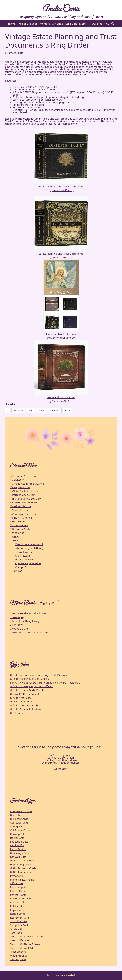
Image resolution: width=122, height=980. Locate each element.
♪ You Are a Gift (19, 629)
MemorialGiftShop (63, 190)
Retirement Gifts (20, 918)
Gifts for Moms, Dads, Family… (28, 690)
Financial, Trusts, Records (61, 334)
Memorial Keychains (22, 880)
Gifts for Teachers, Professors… (28, 705)
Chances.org (23, 556)
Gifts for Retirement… (23, 701)
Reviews (17, 571)
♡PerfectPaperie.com (23, 495)
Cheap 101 (21, 567)
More (85, 24)
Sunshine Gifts (19, 921)
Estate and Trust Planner (61, 397)
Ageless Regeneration (28, 563)
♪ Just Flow (16, 625)
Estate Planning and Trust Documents (61, 186)
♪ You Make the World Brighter (28, 613)
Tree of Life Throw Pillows (25, 944)
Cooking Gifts (18, 834)
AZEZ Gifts (71, 24)
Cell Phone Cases (20, 830)
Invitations (16, 876)
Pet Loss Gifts (18, 902)
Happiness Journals (21, 864)
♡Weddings (17, 533)
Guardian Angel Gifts (22, 860)
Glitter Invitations (20, 872)
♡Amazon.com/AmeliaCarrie (27, 484)
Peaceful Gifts (18, 895)
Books (16, 540)
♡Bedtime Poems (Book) (30, 544)
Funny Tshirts (18, 849)
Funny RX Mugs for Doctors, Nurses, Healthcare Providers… (45, 683)
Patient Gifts (17, 891)
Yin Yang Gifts (18, 959)
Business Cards (19, 819)
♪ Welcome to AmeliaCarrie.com (29, 632)
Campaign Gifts (19, 822)
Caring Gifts (17, 826)
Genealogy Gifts (19, 853)
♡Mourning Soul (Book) (29, 548)
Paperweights (18, 887)
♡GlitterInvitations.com (24, 491)
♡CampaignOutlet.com (24, 514)
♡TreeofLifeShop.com (23, 476)
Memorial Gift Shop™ (63, 338)
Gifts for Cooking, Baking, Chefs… (30, 679)
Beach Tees (17, 815)
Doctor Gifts (17, 838)
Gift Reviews (17, 713)
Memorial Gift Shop (51, 24)
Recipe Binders (19, 914)
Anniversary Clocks (21, 811)
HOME (12, 24)
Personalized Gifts (21, 898)
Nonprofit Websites (24, 552)
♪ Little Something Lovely (25, 621)
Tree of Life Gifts (20, 940)
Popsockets (17, 910)
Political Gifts (18, 906)
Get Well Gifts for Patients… (26, 694)
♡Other (15, 537)
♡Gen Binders (18, 521)
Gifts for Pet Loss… (21, 698)
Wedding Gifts (18, 956)
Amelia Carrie (61, 9)
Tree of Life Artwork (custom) (27, 936)
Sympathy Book (19, 925)
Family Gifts (17, 845)
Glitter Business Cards (23, 868)
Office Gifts (17, 883)
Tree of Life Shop (28, 24)
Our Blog (97, 24)
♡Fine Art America (21, 518)
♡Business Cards (20, 529)
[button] (113, 24)
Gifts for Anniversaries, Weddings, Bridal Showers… (40, 675)
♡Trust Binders (19, 525)
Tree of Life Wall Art (22, 948)
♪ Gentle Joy (17, 617)
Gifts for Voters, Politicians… (27, 709)
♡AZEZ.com (17, 480)
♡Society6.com (19, 510)
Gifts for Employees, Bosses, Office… (32, 686)
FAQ (107, 24)
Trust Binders (18, 952)
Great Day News (25, 559)
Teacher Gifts (18, 929)
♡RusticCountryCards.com (26, 499)
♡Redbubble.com (21, 506)
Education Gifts (19, 842)
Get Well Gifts (18, 857)
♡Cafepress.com (20, 487)
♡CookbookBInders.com (25, 502)
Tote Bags (16, 933)
